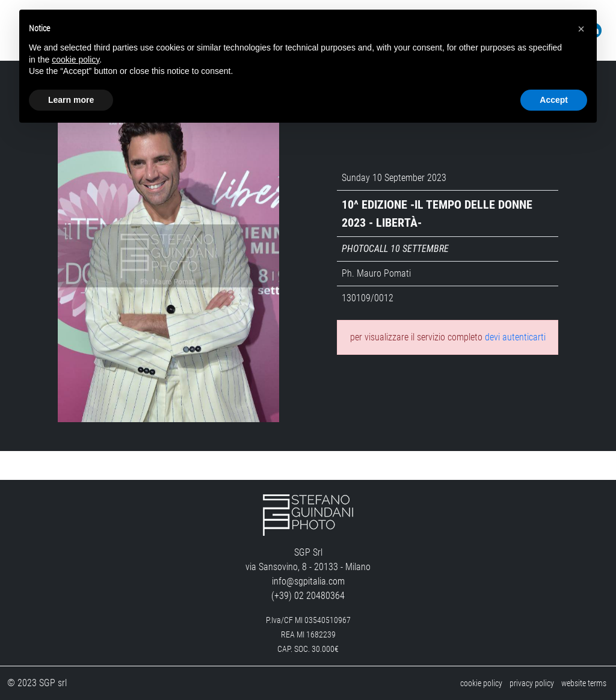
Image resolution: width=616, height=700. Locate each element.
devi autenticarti (515, 337)
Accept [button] (554, 100)
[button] (581, 29)
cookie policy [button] (75, 60)
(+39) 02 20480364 (308, 596)
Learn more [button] (71, 100)
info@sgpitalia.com (308, 581)
